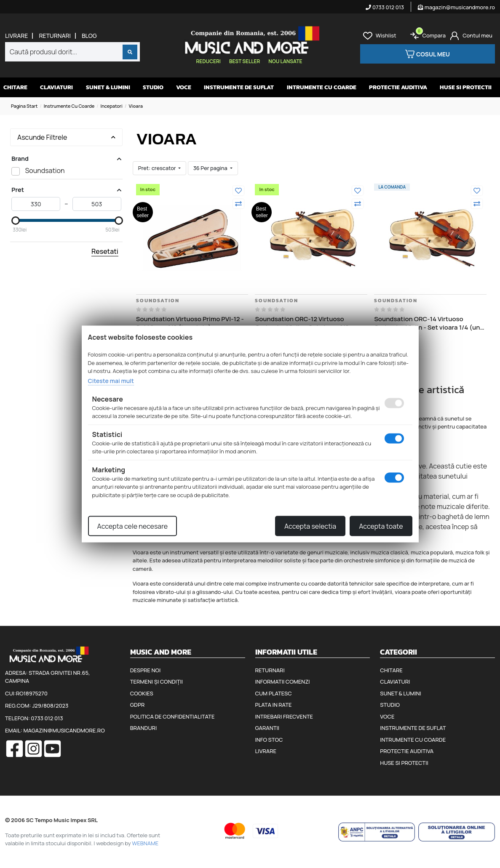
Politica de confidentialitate (172, 716)
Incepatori (112, 106)
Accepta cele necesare (133, 526)
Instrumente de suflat (239, 87)
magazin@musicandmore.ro (456, 7)
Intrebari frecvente (284, 716)
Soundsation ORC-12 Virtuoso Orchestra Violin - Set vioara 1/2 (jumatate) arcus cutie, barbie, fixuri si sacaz (309, 323)
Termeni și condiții (156, 682)
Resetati (105, 251)
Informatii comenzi (283, 682)
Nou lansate (285, 61)
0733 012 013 (385, 7)
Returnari (55, 36)
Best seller (245, 61)
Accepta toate (381, 526)
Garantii (267, 728)
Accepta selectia (310, 526)
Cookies (142, 693)
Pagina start (24, 106)
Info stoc (269, 740)
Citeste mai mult (111, 380)
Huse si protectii (466, 87)
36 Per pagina (211, 168)
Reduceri (209, 61)
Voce (184, 87)
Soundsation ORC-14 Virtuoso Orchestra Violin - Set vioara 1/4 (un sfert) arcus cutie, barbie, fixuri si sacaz (427, 323)
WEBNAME (145, 843)
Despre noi (145, 670)
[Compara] (238, 204)
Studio (153, 87)
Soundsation (158, 301)
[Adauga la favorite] (238, 191)
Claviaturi (56, 87)
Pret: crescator (158, 168)
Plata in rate (274, 705)
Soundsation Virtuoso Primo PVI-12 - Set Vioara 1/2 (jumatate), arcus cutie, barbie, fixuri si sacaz (190, 323)
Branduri (143, 728)
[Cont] (471, 36)
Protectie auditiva (398, 87)
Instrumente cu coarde (69, 106)
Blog (89, 36)
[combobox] (72, 52)
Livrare (16, 36)
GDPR (137, 705)
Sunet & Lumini (108, 87)
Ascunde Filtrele (66, 137)
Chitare (15, 87)
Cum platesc (274, 693)
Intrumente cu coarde (322, 87)
